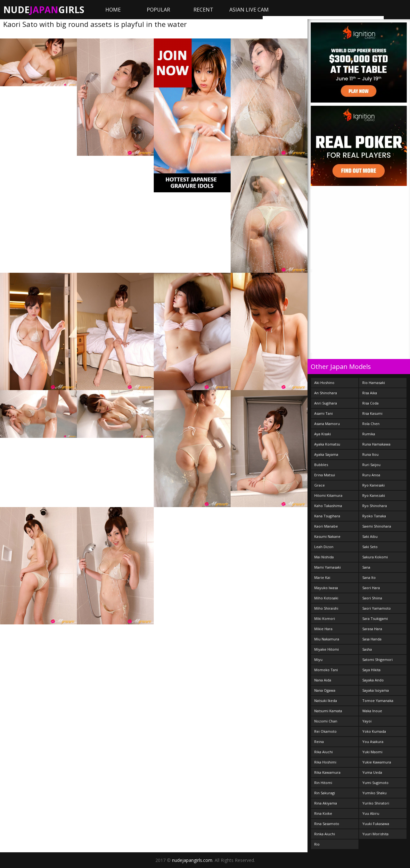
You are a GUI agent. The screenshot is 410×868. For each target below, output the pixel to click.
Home (113, 10)
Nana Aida (323, 680)
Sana (366, 567)
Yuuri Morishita (375, 834)
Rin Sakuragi (325, 793)
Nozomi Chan (326, 721)
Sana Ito (369, 577)
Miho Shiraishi (326, 608)
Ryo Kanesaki (373, 485)
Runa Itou (370, 454)
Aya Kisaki (323, 434)
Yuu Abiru (371, 813)
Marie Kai (322, 577)
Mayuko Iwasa (326, 588)
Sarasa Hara (372, 629)
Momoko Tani (326, 670)
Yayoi (367, 721)
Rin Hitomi (323, 783)
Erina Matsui (325, 475)
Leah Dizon (324, 547)
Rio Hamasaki (374, 383)
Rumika (369, 434)
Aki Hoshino (324, 383)
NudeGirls (44, 10)
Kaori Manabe (326, 526)
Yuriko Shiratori (376, 803)
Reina (319, 742)
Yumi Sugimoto (375, 783)
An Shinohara (326, 393)
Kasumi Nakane (327, 536)
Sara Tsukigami (375, 618)
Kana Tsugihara (327, 516)
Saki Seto (370, 547)
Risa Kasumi (372, 413)
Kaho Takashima (328, 506)
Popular (158, 10)
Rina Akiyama (326, 803)
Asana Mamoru (327, 424)
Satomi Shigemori (377, 659)
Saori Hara (371, 588)
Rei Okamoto (325, 731)
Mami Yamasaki (328, 567)
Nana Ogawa (325, 690)
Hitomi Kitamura (328, 495)
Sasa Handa (372, 639)
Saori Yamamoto (377, 608)
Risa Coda (370, 403)
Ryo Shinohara (375, 506)
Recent (203, 10)
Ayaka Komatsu (327, 444)
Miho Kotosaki (326, 598)
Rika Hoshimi (325, 762)
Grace (320, 485)
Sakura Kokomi (375, 557)
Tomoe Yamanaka (378, 701)
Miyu (318, 659)
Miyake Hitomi (327, 649)
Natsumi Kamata (328, 711)
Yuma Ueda (372, 772)
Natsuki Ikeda (326, 701)
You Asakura (373, 742)
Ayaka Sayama (326, 454)
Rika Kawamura (327, 772)
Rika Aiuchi (324, 752)
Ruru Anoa (371, 475)
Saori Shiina (372, 598)
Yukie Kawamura (377, 762)
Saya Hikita (371, 670)
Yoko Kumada (374, 731)
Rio (317, 844)
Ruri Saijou (371, 465)
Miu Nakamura (327, 639)
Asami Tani (324, 413)
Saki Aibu (370, 536)
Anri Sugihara (326, 403)
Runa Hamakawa (376, 444)
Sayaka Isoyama (376, 690)
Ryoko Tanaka (374, 516)
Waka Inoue (372, 711)
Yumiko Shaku (374, 793)
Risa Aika (370, 393)
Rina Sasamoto (327, 824)
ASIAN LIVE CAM (249, 10)
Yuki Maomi (372, 752)
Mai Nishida (324, 557)
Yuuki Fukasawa (376, 824)
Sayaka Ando (373, 680)
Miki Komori (325, 618)
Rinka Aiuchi (325, 834)
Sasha (367, 649)
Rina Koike (323, 813)
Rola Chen (371, 424)
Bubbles (321, 465)
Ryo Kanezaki (374, 495)
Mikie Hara (323, 629)
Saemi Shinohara (377, 526)
